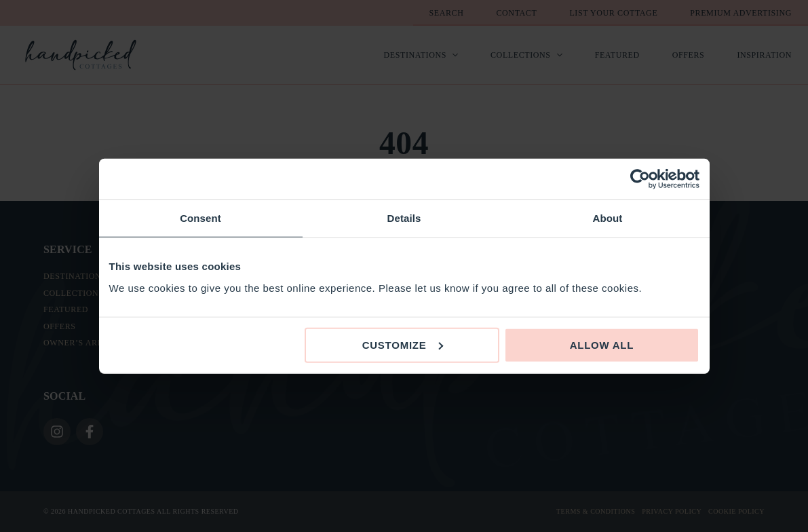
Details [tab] (404, 218)
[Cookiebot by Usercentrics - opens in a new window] (640, 179)
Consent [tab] (200, 218)
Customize (403, 344)
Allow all (602, 344)
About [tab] (608, 218)
